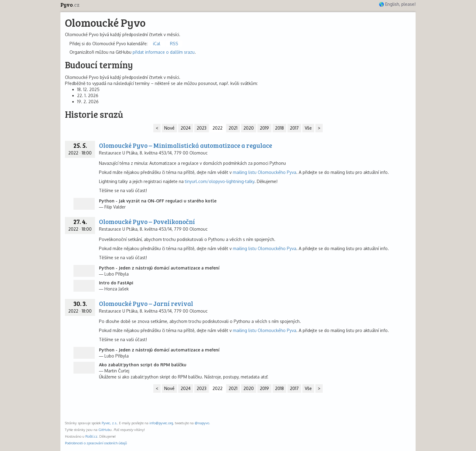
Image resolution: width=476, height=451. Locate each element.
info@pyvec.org (161, 423)
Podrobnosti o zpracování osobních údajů (96, 443)
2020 (249, 128)
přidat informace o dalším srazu (164, 52)
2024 (186, 128)
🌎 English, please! (397, 4)
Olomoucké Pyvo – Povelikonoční (147, 221)
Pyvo (70, 5)
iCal (157, 44)
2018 (279, 128)
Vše (308, 128)
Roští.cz (91, 436)
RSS (174, 44)
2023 (202, 128)
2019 (264, 128)
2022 (218, 128)
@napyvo (202, 423)
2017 (294, 128)
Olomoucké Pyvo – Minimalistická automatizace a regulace (185, 145)
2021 (233, 128)
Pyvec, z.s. (109, 423)
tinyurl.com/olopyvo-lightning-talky (220, 181)
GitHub (104, 430)
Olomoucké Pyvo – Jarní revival (146, 303)
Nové (169, 128)
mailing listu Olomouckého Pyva (265, 172)
